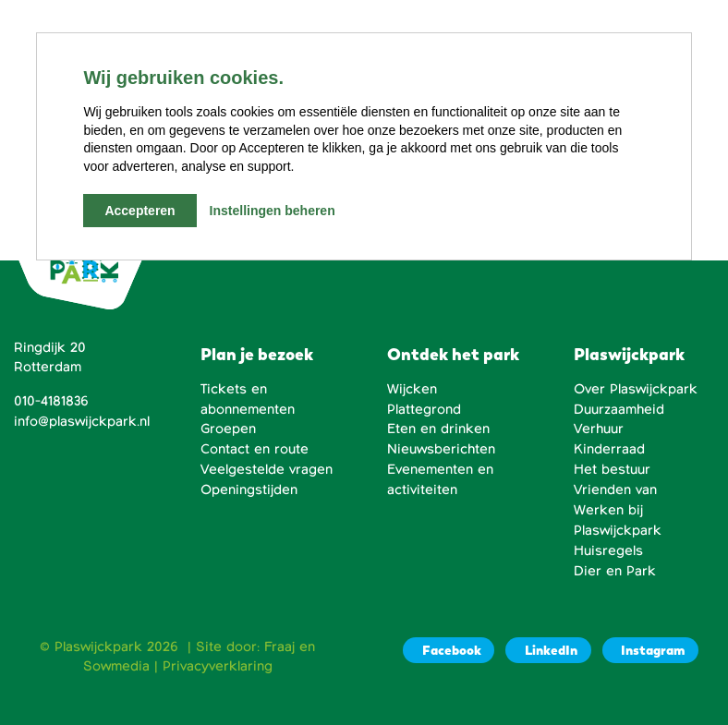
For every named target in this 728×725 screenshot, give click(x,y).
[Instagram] (650, 651)
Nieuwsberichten (441, 449)
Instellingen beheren (273, 211)
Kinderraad (609, 449)
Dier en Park (615, 571)
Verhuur (599, 429)
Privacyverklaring (218, 666)
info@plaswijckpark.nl (82, 421)
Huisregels (608, 550)
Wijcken (412, 389)
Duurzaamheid (619, 409)
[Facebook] (449, 651)
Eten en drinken (438, 429)
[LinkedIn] (548, 651)
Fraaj (279, 646)
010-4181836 (51, 401)
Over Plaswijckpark (636, 389)
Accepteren (140, 211)
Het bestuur (612, 469)
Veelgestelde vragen (267, 469)
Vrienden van (615, 489)
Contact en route (255, 449)
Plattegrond (424, 409)
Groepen (228, 429)
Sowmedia (116, 666)
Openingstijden (249, 489)
